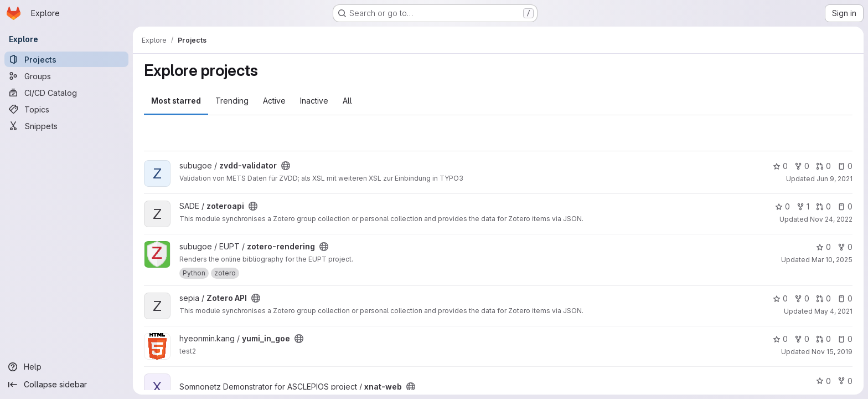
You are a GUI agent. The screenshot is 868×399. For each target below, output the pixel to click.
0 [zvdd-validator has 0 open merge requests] (823, 166)
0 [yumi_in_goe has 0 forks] (802, 339)
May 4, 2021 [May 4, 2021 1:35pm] (833, 311)
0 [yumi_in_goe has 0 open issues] (845, 339)
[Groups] (66, 76)
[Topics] (66, 109)
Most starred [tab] (176, 101)
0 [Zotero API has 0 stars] (780, 298)
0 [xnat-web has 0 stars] (823, 381)
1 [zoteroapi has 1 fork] (803, 206)
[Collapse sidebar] (66, 385)
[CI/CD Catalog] (66, 93)
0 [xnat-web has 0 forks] (845, 381)
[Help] (66, 367)
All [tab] (347, 101)
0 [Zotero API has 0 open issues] (845, 298)
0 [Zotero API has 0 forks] (802, 298)
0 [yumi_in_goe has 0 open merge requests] (823, 339)
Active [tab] (274, 101)
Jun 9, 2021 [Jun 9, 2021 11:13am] (835, 179)
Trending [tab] (232, 101)
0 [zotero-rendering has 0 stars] (823, 247)
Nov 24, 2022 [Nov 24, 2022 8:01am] (831, 219)
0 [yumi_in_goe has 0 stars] (780, 339)
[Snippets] (66, 126)
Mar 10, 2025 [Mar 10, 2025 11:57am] (832, 260)
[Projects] (66, 59)
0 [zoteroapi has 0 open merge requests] (823, 206)
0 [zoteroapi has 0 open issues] (845, 206)
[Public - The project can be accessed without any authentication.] (286, 166)
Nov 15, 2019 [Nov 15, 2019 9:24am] (832, 352)
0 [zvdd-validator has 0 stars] (780, 166)
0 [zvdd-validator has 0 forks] (802, 166)
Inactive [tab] (314, 101)
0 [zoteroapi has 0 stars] (782, 206)
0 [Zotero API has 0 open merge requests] (823, 298)
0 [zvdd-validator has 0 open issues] (845, 166)
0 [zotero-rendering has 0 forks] (845, 247)
